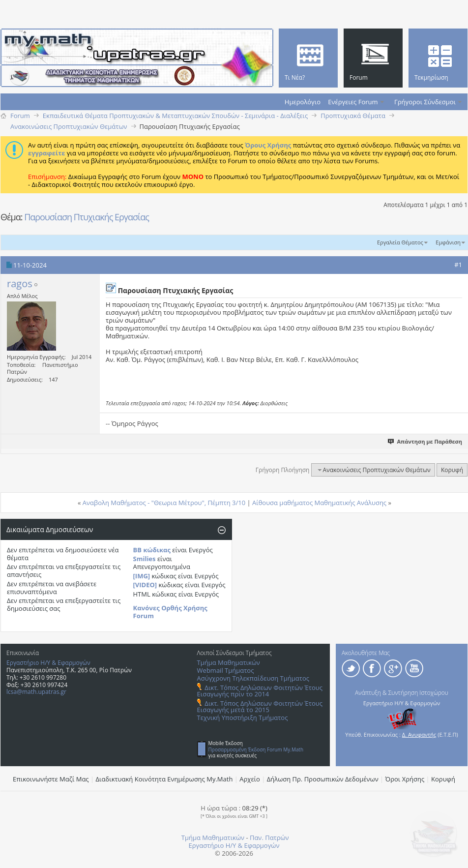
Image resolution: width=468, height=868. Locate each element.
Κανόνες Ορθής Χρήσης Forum (170, 612)
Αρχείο (250, 779)
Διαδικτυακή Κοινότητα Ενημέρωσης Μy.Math (164, 779)
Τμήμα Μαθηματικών (229, 662)
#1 (458, 265)
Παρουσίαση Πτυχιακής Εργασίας (87, 217)
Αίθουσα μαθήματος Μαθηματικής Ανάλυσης (319, 503)
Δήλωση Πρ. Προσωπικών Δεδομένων (323, 779)
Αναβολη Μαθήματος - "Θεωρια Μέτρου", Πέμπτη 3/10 (164, 503)
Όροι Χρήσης (405, 779)
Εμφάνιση (448, 242)
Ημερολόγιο (303, 102)
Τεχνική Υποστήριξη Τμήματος (243, 718)
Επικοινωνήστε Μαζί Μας (51, 779)
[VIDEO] (145, 585)
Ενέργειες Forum (353, 102)
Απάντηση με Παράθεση (425, 441)
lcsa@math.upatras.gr (36, 692)
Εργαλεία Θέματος (400, 242)
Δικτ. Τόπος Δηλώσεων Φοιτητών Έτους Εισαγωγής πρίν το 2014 (260, 691)
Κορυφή (452, 470)
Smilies (145, 559)
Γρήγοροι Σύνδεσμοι (425, 102)
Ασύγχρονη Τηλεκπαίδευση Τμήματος (253, 678)
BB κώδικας (152, 550)
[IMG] (142, 576)
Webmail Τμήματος (226, 670)
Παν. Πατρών (269, 838)
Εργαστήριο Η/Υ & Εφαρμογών (48, 663)
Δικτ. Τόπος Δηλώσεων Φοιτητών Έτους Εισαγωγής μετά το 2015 (260, 706)
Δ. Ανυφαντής (419, 734)
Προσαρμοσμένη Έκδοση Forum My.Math (256, 749)
